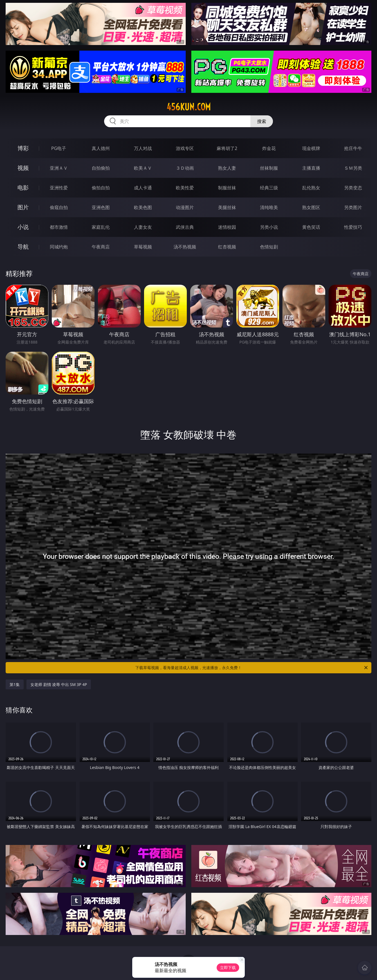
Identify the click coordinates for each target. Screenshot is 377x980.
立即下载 (228, 967)
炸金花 (269, 148)
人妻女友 (143, 227)
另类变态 (353, 188)
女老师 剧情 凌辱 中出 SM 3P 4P (59, 684)
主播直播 (311, 168)
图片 (23, 207)
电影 (23, 188)
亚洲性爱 (59, 188)
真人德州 (101, 148)
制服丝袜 (227, 188)
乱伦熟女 (311, 188)
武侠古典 (185, 227)
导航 (23, 247)
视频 (23, 168)
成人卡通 (143, 188)
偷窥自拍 (59, 207)
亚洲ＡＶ (59, 168)
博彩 (23, 148)
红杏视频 (227, 247)
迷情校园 (227, 227)
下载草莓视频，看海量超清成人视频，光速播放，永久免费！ (252, 668)
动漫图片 (185, 207)
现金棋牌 (311, 148)
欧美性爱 (185, 188)
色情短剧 (269, 247)
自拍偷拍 (101, 168)
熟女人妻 (227, 168)
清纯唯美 (269, 207)
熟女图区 (311, 207)
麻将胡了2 (227, 148)
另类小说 (269, 227)
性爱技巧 (353, 227)
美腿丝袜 (227, 207)
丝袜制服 (269, 168)
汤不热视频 (185, 247)
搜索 (262, 121)
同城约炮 (59, 247)
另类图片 (353, 207)
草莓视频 (143, 247)
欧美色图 (143, 207)
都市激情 (59, 227)
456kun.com (189, 107)
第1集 (15, 684)
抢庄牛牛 (353, 148)
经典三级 (269, 188)
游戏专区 (185, 148)
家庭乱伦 (101, 227)
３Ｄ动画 (185, 168)
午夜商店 (101, 247)
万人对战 (143, 148)
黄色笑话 (311, 227)
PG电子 (59, 148)
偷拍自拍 (101, 188)
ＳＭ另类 (353, 168)
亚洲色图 (101, 207)
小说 (23, 227)
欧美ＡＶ (143, 168)
